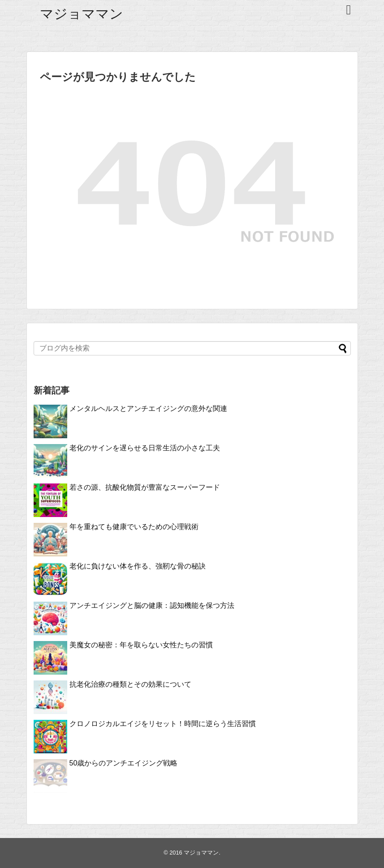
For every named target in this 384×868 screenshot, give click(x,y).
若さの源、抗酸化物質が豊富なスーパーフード (145, 487)
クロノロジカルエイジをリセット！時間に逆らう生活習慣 (163, 724)
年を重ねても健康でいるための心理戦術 (134, 527)
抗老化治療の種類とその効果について (130, 684)
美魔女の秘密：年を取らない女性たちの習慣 (141, 645)
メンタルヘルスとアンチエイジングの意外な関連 (148, 408)
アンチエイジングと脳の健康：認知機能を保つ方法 (152, 605)
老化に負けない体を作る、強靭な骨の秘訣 (138, 566)
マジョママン (82, 14)
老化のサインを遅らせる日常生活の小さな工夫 (145, 448)
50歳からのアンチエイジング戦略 (124, 763)
